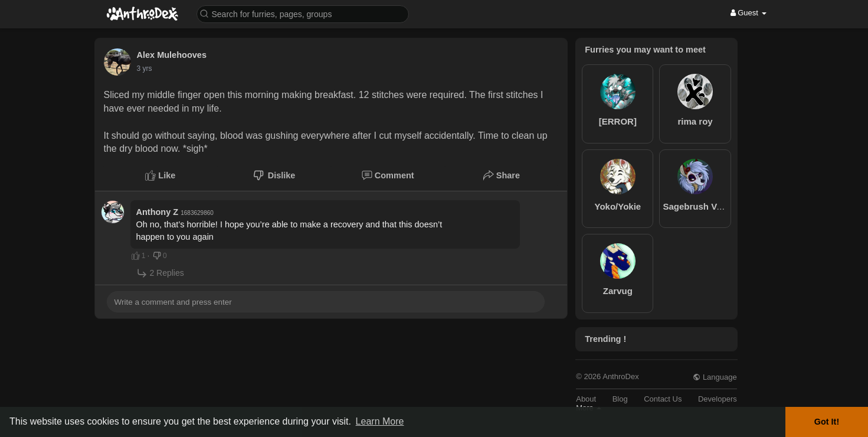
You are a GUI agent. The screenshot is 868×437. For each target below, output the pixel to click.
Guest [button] (749, 13)
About (586, 399)
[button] (303, 13)
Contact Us (663, 399)
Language (715, 377)
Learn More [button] (380, 421)
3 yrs (145, 69)
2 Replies (160, 273)
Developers (718, 399)
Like (160, 175)
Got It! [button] (827, 422)
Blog (620, 399)
